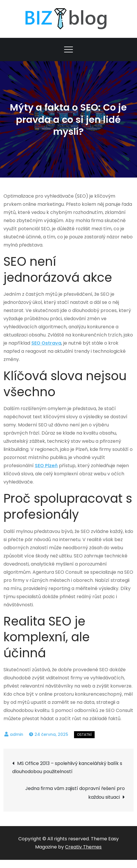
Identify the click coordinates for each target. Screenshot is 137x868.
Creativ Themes (83, 847)
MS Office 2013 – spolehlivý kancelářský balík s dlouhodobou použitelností (67, 767)
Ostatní (84, 735)
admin (17, 734)
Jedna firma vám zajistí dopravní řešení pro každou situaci (75, 793)
